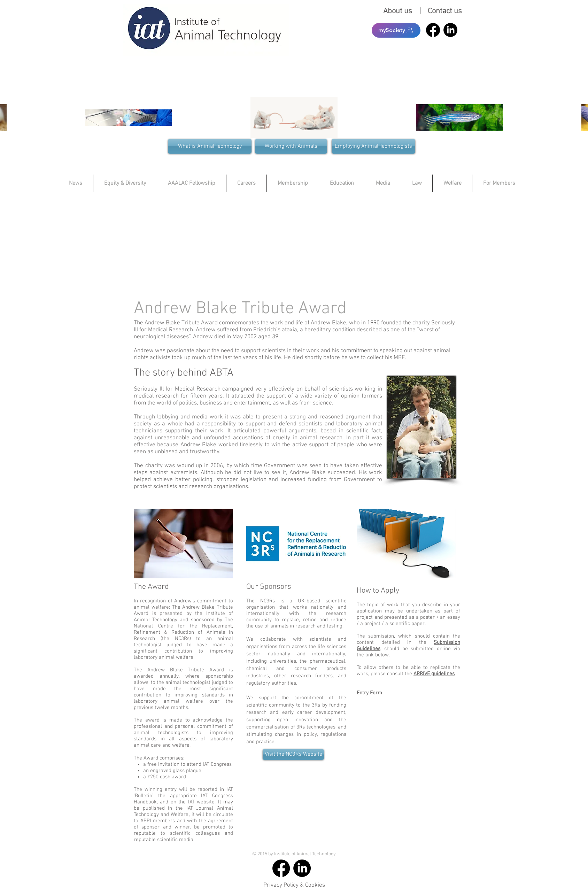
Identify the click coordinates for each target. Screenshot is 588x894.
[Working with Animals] (291, 146)
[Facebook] (433, 30)
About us (399, 11)
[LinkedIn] (450, 30)
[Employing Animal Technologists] (373, 146)
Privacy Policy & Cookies (294, 885)
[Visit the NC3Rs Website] (293, 754)
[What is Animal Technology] (210, 146)
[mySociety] (396, 30)
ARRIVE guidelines (434, 674)
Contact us (445, 11)
